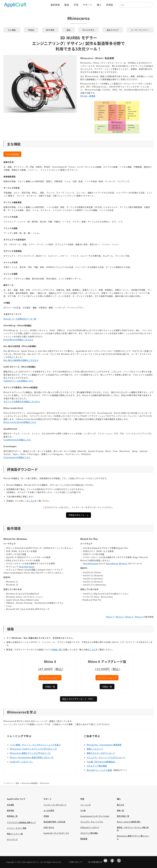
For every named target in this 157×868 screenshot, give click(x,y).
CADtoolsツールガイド (90, 827)
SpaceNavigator (27, 567)
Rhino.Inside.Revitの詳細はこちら (20, 422)
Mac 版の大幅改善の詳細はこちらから (21, 360)
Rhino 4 (139, 617)
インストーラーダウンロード (55, 805)
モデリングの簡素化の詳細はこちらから (22, 401)
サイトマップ (12, 839)
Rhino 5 (129, 617)
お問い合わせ (49, 827)
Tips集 (83, 810)
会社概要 (10, 805)
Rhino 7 (110, 617)
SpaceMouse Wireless (117, 563)
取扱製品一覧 (12, 816)
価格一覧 (57, 649)
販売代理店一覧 (123, 816)
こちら (32, 501)
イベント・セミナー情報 (17, 828)
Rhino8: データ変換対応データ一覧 (20, 319)
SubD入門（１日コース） (22, 762)
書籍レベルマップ (95, 749)
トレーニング (86, 805)
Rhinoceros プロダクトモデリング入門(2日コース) (33, 749)
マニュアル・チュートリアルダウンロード (106, 757)
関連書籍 (84, 839)
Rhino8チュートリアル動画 (99, 770)
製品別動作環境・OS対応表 (54, 822)
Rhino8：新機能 (88, 96)
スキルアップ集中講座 (97, 766)
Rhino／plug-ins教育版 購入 (129, 822)
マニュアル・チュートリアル (92, 822)
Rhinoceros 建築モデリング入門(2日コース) (30, 753)
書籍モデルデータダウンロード (101, 753)
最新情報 (10, 810)
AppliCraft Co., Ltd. (35, 862)
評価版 (46, 816)
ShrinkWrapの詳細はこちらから (18, 340)
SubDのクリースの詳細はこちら (18, 381)
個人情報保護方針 (95, 862)
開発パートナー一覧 (15, 834)
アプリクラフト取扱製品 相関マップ (21, 822)
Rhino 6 (120, 617)
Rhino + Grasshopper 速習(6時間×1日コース (31, 757)
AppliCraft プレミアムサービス (56, 833)
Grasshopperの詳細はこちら (17, 457)
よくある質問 (49, 810)
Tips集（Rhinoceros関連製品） (102, 762)
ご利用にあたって (75, 862)
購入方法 (120, 805)
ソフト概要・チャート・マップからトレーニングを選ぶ (35, 745)
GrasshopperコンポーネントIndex (95, 816)
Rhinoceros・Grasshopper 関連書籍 (104, 745)
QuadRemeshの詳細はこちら (17, 440)
